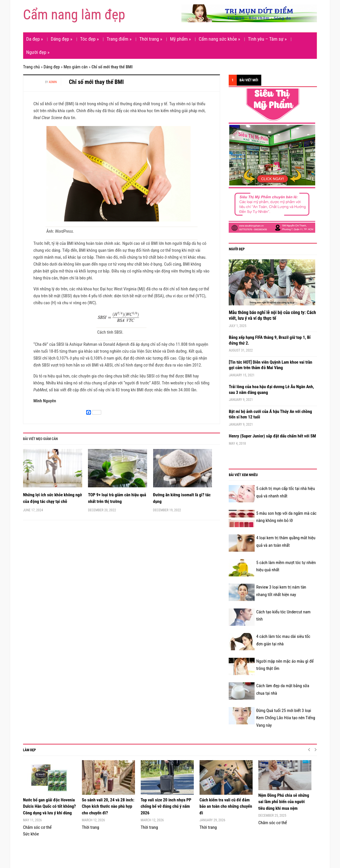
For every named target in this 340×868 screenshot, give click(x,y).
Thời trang (151, 39)
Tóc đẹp (90, 39)
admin (53, 82)
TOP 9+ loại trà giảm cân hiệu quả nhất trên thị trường (117, 498)
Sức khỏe (31, 834)
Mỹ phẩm (180, 39)
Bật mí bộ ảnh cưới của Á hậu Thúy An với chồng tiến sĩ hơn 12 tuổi (270, 414)
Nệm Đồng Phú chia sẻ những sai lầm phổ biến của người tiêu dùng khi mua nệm (284, 802)
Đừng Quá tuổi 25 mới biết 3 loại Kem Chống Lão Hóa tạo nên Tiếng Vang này (285, 718)
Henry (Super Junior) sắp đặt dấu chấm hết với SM (272, 436)
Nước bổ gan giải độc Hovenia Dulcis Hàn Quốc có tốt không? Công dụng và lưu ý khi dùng (49, 806)
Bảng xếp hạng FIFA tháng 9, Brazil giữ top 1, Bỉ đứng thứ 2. (270, 340)
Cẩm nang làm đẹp (74, 15)
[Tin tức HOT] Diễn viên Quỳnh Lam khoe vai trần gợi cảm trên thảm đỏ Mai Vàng (270, 365)
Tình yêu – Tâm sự (267, 39)
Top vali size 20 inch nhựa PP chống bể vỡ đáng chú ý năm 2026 (166, 806)
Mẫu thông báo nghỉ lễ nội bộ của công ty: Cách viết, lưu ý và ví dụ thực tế (272, 315)
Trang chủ (31, 67)
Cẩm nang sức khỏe (219, 39)
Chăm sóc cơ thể (37, 827)
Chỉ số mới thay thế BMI (96, 82)
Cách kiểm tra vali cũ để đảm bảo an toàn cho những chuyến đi (226, 806)
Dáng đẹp (62, 39)
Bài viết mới (249, 80)
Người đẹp (38, 52)
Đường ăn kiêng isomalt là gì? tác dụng (182, 498)
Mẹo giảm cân (76, 67)
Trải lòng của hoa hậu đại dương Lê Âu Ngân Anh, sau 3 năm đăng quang (271, 390)
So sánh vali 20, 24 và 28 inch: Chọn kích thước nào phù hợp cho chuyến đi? (108, 806)
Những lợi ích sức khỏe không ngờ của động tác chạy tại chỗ (52, 498)
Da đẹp (35, 39)
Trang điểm (119, 39)
